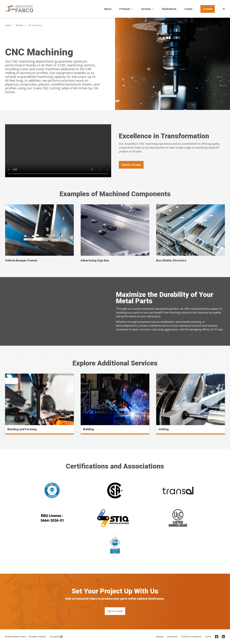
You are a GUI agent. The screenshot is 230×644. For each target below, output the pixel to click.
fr (224, 9)
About (108, 9)
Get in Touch (115, 611)
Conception (56, 637)
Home (8, 25)
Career (188, 9)
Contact (208, 9)
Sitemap (160, 637)
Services (147, 9)
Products (126, 9)
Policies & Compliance (192, 637)
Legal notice (172, 637)
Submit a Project (131, 165)
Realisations (169, 9)
